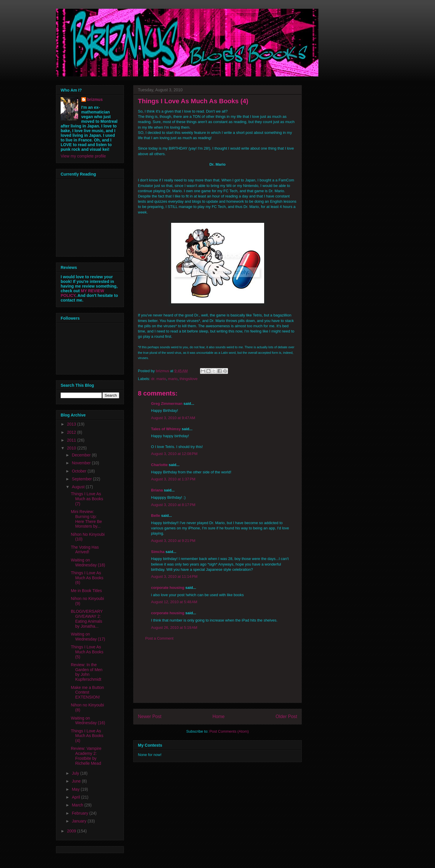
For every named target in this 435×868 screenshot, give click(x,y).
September (82, 479)
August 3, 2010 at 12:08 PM (174, 454)
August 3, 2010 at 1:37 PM (173, 479)
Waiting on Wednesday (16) (88, 721)
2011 (72, 440)
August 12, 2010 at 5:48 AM (174, 602)
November (82, 463)
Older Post (286, 716)
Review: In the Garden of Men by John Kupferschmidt (87, 672)
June (77, 781)
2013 (72, 424)
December (82, 455)
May (76, 789)
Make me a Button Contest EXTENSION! (87, 692)
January (80, 821)
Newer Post (150, 716)
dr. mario (159, 379)
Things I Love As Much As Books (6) (87, 578)
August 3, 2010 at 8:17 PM (173, 505)
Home (219, 716)
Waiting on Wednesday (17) (88, 637)
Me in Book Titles (86, 591)
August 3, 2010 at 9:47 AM (173, 418)
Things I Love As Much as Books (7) (87, 499)
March (78, 805)
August (79, 487)
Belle (156, 516)
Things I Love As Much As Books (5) (87, 652)
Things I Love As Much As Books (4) (87, 736)
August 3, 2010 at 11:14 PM (174, 576)
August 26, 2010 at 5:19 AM (174, 628)
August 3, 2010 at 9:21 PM (173, 541)
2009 (72, 831)
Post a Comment (159, 638)
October (80, 471)
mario (173, 379)
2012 (72, 432)
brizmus (95, 99)
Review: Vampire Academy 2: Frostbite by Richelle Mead (86, 756)
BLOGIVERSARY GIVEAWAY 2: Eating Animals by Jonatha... (87, 619)
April (76, 797)
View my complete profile (83, 156)
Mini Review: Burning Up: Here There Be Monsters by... (86, 519)
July (76, 773)
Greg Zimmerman (167, 404)
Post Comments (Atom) (229, 731)
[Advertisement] (218, 676)
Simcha (158, 552)
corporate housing (168, 588)
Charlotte (159, 465)
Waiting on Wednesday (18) (88, 562)
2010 (72, 448)
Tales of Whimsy (166, 429)
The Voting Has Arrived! (85, 550)
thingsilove (188, 379)
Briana (157, 490)
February (80, 813)
